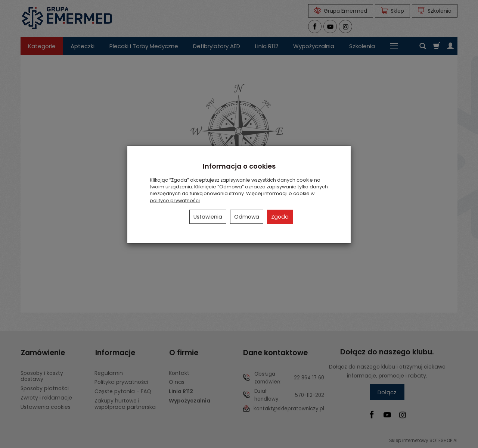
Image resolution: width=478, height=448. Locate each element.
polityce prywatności (175, 200)
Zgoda (280, 217)
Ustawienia (208, 217)
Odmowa (247, 217)
